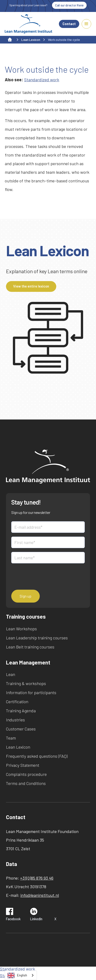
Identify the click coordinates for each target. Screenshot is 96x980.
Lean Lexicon (18, 747)
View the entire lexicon (31, 286)
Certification (17, 702)
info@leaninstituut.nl (40, 895)
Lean (11, 674)
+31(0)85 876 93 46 (37, 878)
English (17, 975)
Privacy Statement (23, 765)
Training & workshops (26, 683)
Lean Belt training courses (30, 647)
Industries (15, 720)
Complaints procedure (26, 774)
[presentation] (48, 577)
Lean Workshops (21, 629)
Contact (69, 24)
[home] (28, 24)
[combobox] (21, 975)
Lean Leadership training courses (37, 638)
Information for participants (31, 692)
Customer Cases (21, 729)
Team (11, 738)
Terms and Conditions (26, 783)
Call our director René (69, 5)
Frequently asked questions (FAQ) (37, 756)
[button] (86, 24)
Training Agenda (21, 711)
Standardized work (42, 80)
